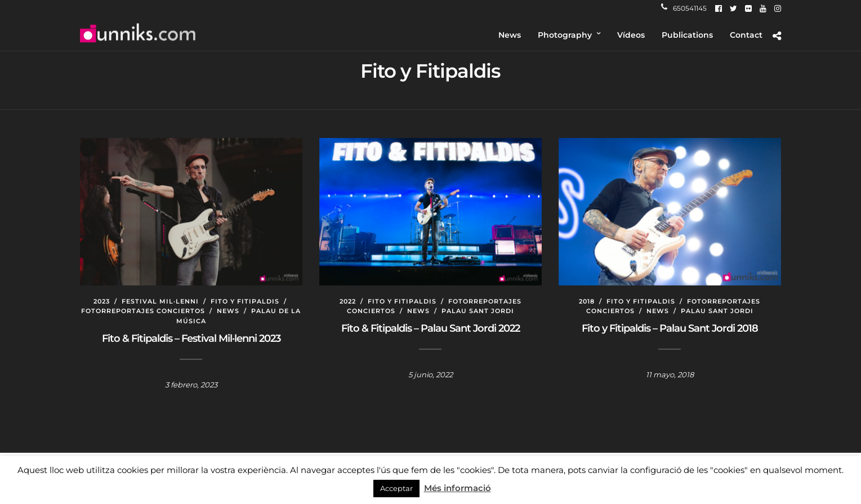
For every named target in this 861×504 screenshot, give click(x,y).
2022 (348, 301)
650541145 (684, 8)
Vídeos (631, 35)
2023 (102, 301)
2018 (587, 301)
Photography (565, 35)
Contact (746, 35)
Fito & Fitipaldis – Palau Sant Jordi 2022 (430, 328)
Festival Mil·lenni (160, 301)
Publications (687, 35)
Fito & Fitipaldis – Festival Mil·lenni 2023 (191, 338)
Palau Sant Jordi (478, 311)
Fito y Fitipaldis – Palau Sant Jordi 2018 (670, 328)
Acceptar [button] (396, 488)
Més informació (458, 488)
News (510, 35)
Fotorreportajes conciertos (143, 311)
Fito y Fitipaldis (245, 301)
